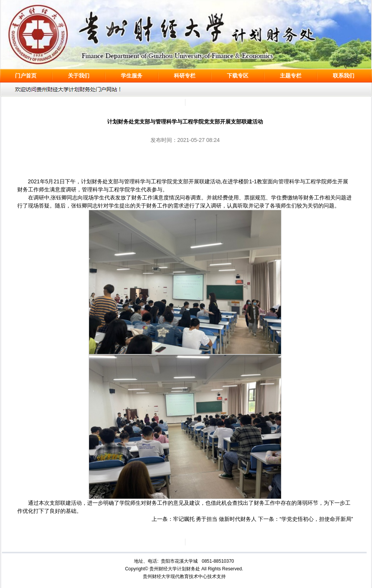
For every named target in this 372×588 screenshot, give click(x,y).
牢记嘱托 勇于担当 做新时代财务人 (215, 519)
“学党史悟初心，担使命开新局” (316, 519)
